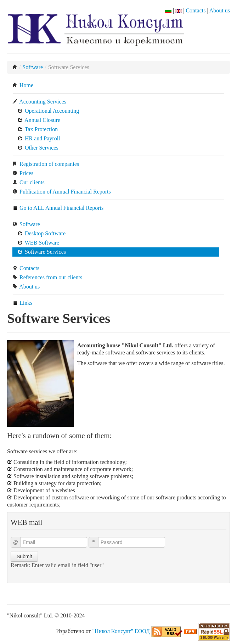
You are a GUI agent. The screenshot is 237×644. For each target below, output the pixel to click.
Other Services (38, 148)
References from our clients (47, 277)
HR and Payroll (39, 138)
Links (22, 303)
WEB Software (38, 243)
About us (220, 10)
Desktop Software (42, 233)
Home (23, 85)
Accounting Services (39, 102)
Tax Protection (38, 129)
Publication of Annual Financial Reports (62, 192)
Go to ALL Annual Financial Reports (58, 208)
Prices (23, 173)
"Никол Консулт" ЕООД (121, 631)
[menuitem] (119, 85)
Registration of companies (46, 164)
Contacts (196, 10)
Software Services (42, 252)
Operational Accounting (48, 111)
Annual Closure (39, 120)
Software (33, 67)
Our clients (29, 182)
